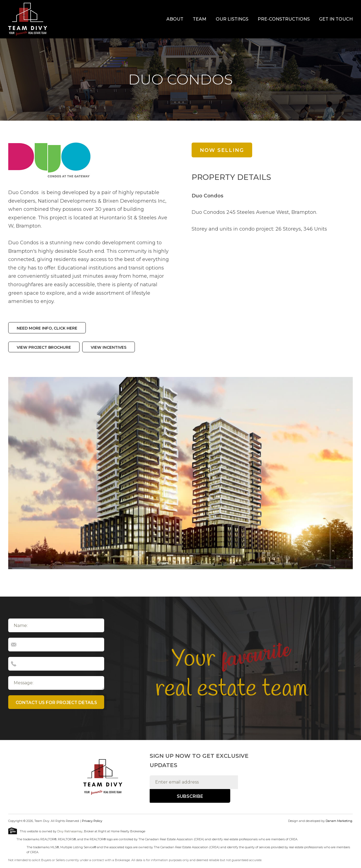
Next (343, 473)
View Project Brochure (44, 347)
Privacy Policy (92, 821)
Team (200, 19)
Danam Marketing (339, 821)
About (175, 19)
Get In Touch (336, 19)
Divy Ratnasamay (70, 831)
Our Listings (232, 19)
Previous (17, 473)
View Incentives (109, 347)
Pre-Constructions (284, 19)
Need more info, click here (47, 328)
